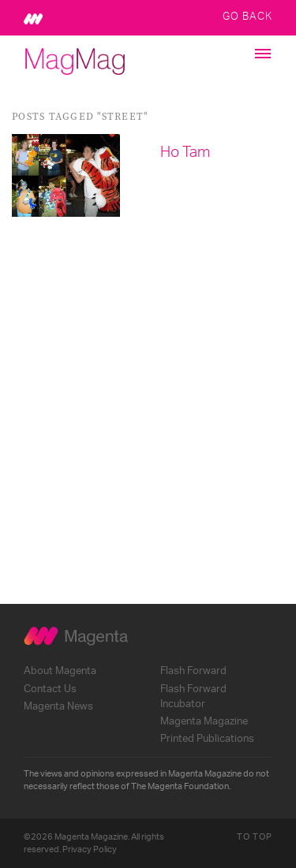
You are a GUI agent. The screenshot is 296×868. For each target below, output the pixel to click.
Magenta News (58, 706)
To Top (255, 837)
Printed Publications (207, 739)
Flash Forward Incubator (193, 697)
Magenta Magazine (204, 721)
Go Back (247, 16)
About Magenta (60, 671)
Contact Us (50, 689)
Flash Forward (193, 671)
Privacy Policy (90, 849)
